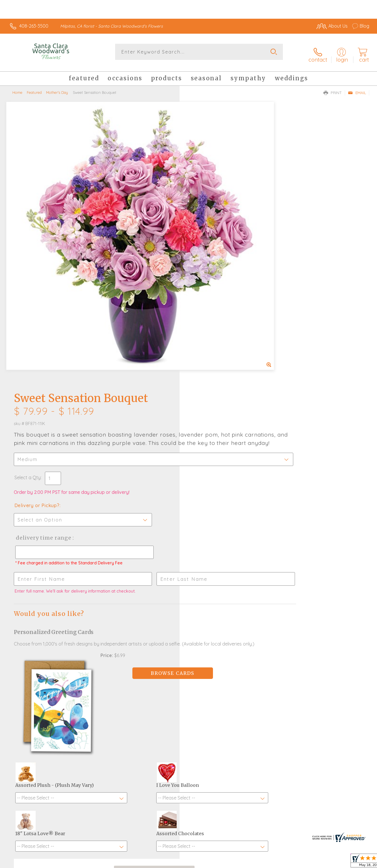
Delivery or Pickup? (212, 226)
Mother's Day (57, 88)
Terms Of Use (242, 862)
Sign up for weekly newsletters (189, 722)
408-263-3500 (34, 26)
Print (333, 88)
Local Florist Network (317, 862)
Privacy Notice (276, 862)
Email (357, 88)
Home (17, 88)
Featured (34, 88)
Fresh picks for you (189, 690)
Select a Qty (202, 199)
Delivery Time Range (217, 259)
